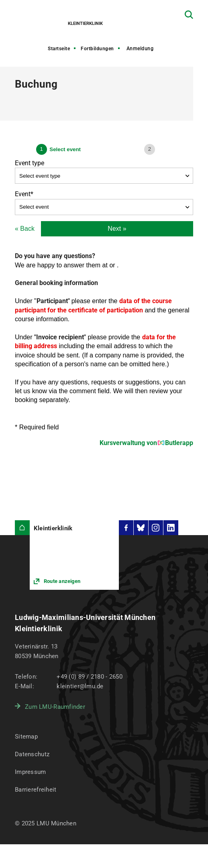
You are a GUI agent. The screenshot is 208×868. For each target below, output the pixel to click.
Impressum (31, 772)
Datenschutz (32, 754)
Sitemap (26, 737)
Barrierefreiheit (36, 790)
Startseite (59, 49)
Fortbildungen (97, 49)
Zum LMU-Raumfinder (55, 707)
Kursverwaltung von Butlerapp (146, 443)
